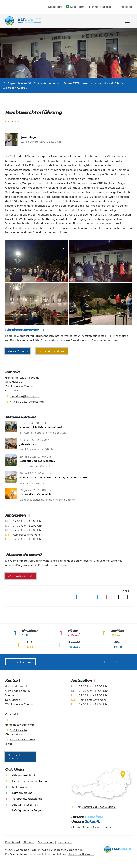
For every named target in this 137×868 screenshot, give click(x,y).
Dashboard (53, 7)
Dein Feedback (20, 662)
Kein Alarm (75, 7)
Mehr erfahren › (18, 351)
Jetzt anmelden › (52, 351)
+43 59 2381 (18, 402)
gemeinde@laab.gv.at (24, 396)
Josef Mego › (29, 137)
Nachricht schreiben (14, 757)
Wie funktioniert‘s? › (21, 576)
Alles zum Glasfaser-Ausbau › (65, 86)
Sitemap (29, 842)
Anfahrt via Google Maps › (99, 807)
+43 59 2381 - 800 (22, 739)
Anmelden (123, 7)
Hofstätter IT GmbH (81, 854)
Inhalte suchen (99, 7)
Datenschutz (46, 842)
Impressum (65, 842)
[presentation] (23, 21)
